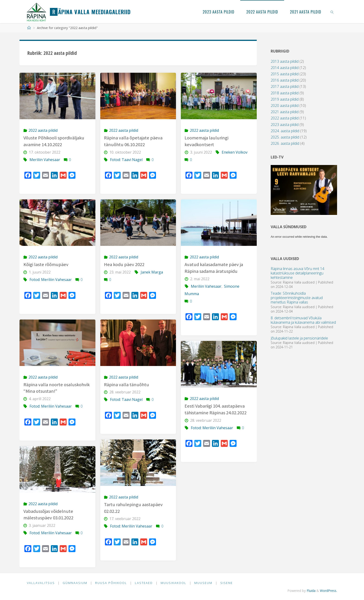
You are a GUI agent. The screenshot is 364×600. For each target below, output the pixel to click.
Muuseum (204, 583)
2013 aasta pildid (285, 61)
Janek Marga (152, 272)
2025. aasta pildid (285, 137)
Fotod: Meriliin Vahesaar (51, 280)
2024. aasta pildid (285, 131)
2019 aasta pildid (285, 99)
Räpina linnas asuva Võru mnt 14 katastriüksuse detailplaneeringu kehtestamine (297, 273)
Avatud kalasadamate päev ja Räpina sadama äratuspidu (214, 268)
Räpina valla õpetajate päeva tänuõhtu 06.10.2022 (133, 141)
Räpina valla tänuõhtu (127, 385)
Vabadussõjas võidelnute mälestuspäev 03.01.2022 (48, 515)
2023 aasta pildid (285, 125)
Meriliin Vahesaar (45, 160)
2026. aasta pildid (285, 143)
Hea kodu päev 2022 (124, 264)
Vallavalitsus (41, 583)
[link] (332, 12)
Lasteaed (144, 583)
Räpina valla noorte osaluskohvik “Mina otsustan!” (57, 388)
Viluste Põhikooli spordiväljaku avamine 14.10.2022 (54, 141)
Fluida (310, 591)
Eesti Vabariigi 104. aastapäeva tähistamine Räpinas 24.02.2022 (216, 409)
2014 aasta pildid (285, 68)
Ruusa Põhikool (111, 583)
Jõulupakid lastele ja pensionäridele (299, 338)
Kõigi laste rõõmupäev (46, 264)
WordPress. (328, 591)
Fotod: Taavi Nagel (126, 160)
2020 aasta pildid (285, 105)
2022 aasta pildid (43, 130)
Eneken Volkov (235, 152)
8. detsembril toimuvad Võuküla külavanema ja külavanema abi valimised (303, 320)
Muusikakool (174, 583)
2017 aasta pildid (285, 86)
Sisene (227, 583)
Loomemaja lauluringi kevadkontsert (206, 141)
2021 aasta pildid (285, 112)
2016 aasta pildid (285, 80)
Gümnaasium (75, 583)
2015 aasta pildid (285, 74)
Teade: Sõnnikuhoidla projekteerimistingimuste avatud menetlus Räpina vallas (297, 298)
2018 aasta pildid (285, 93)
